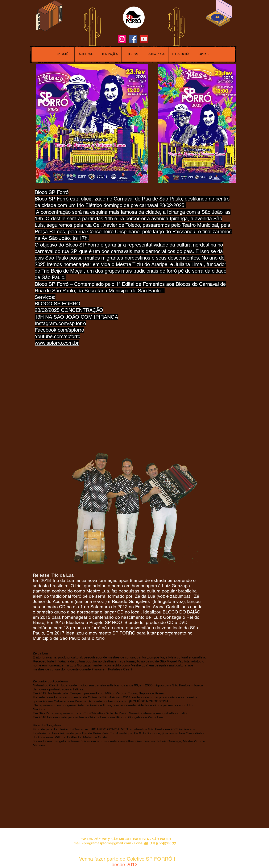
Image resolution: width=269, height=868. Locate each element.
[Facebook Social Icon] (133, 39)
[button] (197, 123)
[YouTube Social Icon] (144, 39)
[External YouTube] (127, 790)
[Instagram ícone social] (122, 39)
